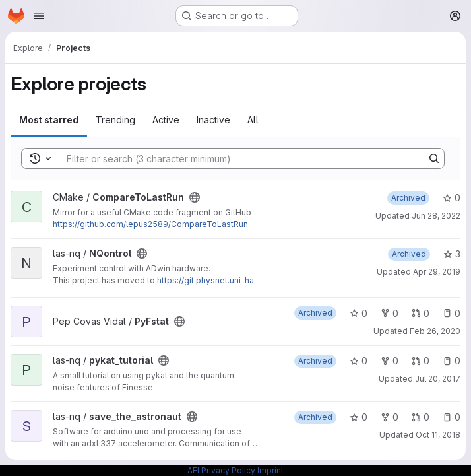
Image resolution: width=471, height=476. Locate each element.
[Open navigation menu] (39, 16)
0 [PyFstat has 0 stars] (359, 313)
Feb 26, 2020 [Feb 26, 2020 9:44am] (435, 331)
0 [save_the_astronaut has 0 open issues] (452, 417)
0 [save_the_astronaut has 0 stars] (359, 417)
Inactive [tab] (213, 120)
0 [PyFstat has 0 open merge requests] (421, 313)
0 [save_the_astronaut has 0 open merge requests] (421, 417)
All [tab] (253, 120)
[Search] (235, 158)
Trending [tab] (115, 120)
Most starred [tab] (49, 120)
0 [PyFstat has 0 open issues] (452, 313)
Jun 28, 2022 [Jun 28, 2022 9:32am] (436, 216)
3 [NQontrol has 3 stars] (452, 254)
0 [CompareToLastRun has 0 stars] (452, 198)
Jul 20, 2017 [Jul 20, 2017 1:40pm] (438, 379)
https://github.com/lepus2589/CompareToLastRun (150, 224)
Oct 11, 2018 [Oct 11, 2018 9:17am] (438, 435)
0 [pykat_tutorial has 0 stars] (359, 361)
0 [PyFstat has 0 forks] (390, 313)
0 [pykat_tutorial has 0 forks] (390, 361)
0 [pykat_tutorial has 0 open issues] (452, 361)
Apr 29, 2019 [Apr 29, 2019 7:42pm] (437, 272)
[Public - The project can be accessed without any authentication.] (195, 197)
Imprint (270, 470)
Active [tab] (166, 120)
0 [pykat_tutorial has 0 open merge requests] (421, 361)
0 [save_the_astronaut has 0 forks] (390, 417)
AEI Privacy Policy (221, 470)
